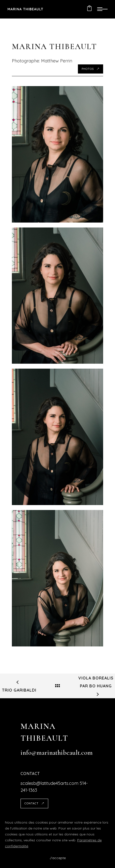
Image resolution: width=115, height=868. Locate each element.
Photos (91, 69)
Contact (34, 803)
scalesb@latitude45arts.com (49, 783)
